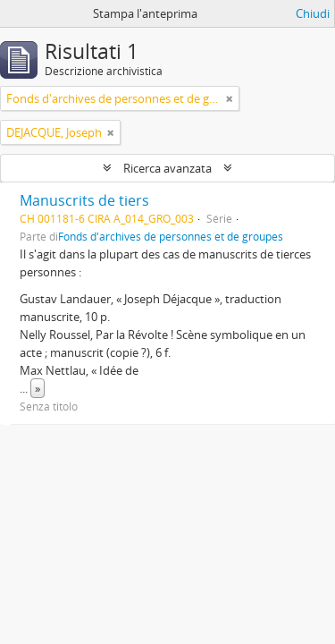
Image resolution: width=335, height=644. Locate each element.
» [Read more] (38, 388)
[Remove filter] (230, 98)
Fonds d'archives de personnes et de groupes (171, 236)
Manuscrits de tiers (84, 200)
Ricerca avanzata (167, 168)
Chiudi (313, 13)
